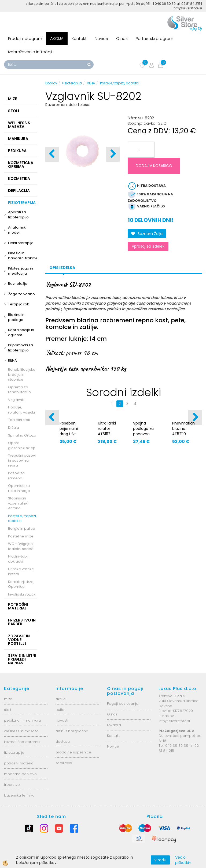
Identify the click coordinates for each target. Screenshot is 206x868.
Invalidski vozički (22, 594)
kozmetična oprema (22, 742)
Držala (14, 428)
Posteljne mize (21, 536)
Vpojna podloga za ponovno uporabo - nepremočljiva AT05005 (145, 437)
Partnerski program (154, 38)
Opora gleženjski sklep (22, 445)
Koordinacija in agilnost (21, 332)
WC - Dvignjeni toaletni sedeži (21, 546)
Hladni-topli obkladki (18, 559)
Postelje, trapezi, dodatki (22, 518)
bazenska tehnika (19, 795)
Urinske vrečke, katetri (21, 571)
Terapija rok (19, 304)
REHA (12, 360)
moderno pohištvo (20, 774)
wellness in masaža (21, 731)
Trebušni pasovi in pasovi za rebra (22, 460)
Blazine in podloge (16, 317)
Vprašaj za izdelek (148, 246)
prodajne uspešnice (73, 752)
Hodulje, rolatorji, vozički (21, 410)
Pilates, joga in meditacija (21, 271)
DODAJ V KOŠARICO (154, 166)
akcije (61, 699)
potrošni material (19, 763)
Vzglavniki (17, 400)
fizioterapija (14, 753)
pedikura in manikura (23, 720)
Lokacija (114, 725)
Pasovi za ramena (16, 476)
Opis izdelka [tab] (62, 268)
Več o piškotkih (183, 860)
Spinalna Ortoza (22, 435)
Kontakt (79, 38)
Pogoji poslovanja (123, 704)
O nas (122, 38)
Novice (101, 38)
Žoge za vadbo (21, 294)
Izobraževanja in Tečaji (30, 52)
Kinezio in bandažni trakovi (23, 256)
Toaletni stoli (19, 420)
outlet (60, 710)
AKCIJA (57, 38)
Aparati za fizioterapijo (18, 215)
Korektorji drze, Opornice (21, 584)
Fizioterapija (72, 83)
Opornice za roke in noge (19, 488)
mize (8, 699)
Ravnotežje (18, 284)
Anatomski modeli (17, 230)
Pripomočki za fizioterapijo (21, 348)
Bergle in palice (22, 528)
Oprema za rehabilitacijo (19, 390)
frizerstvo (12, 785)
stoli (8, 710)
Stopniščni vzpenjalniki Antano (18, 503)
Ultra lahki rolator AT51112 (107, 429)
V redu (160, 860)
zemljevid (64, 763)
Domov (51, 83)
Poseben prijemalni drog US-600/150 (69, 431)
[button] (113, 154)
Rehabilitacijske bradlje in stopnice (22, 374)
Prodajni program (25, 38)
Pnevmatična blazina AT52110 (184, 429)
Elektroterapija (21, 243)
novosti (62, 720)
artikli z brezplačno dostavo (72, 736)
